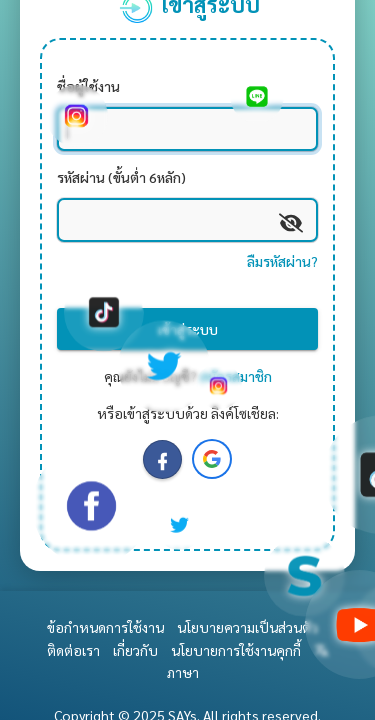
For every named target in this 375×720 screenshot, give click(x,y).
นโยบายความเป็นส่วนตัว (247, 627)
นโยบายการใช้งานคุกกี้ (236, 650)
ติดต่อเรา (73, 650)
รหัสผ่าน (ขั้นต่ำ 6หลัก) (121, 177)
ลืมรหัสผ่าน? (282, 261)
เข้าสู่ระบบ (188, 329)
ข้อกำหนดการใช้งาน (105, 627)
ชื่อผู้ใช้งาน (88, 86)
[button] (212, 459)
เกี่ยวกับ (135, 650)
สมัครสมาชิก (236, 376)
